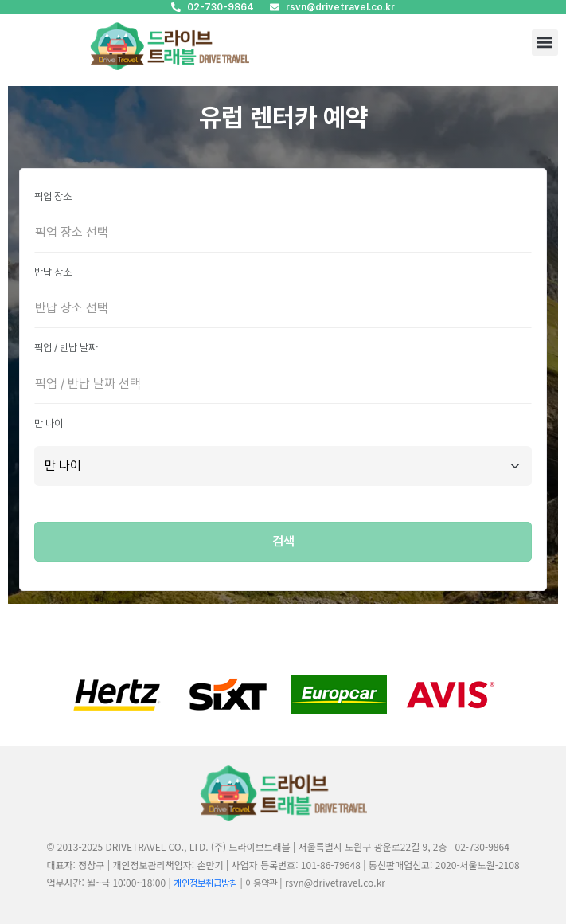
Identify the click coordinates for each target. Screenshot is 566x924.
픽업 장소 (53, 196)
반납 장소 (53, 272)
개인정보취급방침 (205, 883)
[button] (545, 43)
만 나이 (49, 423)
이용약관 (261, 883)
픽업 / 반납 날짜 (66, 348)
